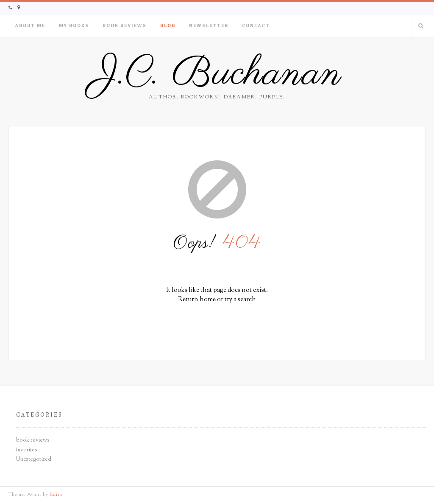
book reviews (33, 440)
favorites (27, 450)
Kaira (56, 495)
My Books (74, 25)
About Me (30, 25)
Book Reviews (125, 25)
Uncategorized (34, 459)
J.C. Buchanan (217, 74)
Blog (168, 25)
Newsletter (209, 25)
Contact (256, 25)
